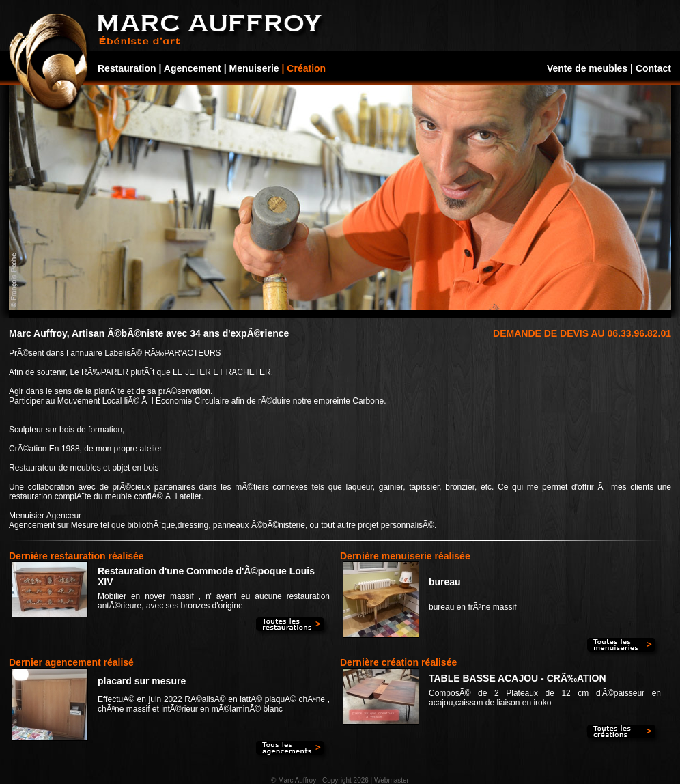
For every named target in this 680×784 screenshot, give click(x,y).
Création (306, 68)
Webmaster (392, 780)
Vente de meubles (587, 68)
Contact (653, 68)
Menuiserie (254, 68)
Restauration (127, 68)
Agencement (193, 68)
